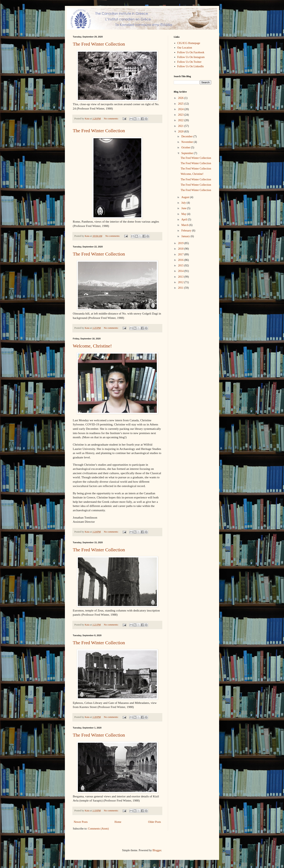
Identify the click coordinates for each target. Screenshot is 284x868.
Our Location (185, 48)
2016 (181, 260)
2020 (181, 132)
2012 (181, 282)
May (184, 214)
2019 (181, 243)
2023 (181, 115)
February (187, 231)
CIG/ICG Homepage (189, 43)
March (185, 225)
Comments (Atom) (98, 829)
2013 (181, 277)
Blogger (157, 850)
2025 (181, 104)
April (185, 220)
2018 (181, 249)
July (184, 203)
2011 (181, 288)
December (187, 136)
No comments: (112, 119)
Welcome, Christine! (92, 346)
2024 (181, 109)
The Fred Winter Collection (99, 44)
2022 (181, 120)
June (184, 208)
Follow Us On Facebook (191, 52)
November (187, 142)
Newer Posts (81, 822)
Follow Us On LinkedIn (191, 66)
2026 (181, 98)
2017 (181, 254)
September (187, 153)
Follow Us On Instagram (191, 57)
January (186, 236)
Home (118, 822)
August (186, 197)
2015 (181, 265)
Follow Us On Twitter (189, 62)
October (186, 147)
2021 (181, 126)
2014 (181, 271)
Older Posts (155, 822)
